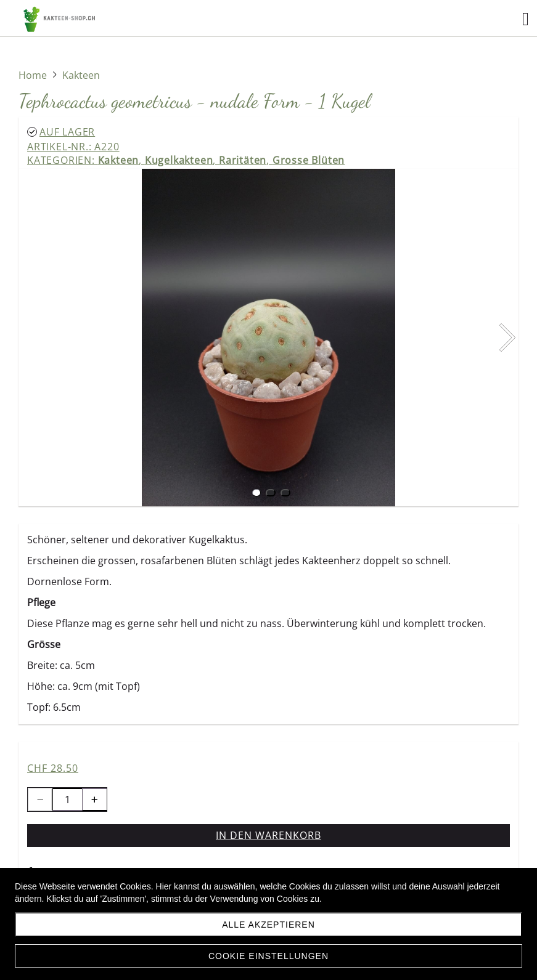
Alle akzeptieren (268, 925)
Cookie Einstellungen (268, 956)
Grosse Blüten (309, 160)
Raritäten (243, 160)
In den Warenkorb (268, 835)
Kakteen (119, 160)
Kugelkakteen (179, 160)
